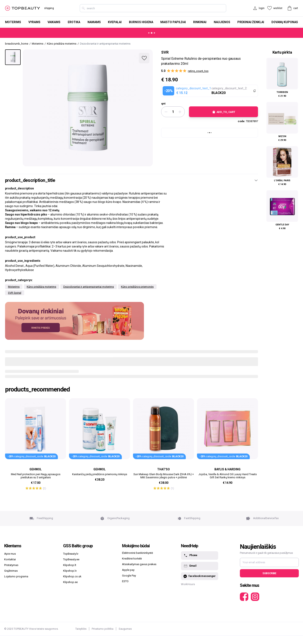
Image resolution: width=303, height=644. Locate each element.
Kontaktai (10, 559)
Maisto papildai (173, 22)
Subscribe (269, 573)
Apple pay (128, 570)
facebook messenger (200, 576)
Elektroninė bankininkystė (138, 553)
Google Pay (129, 576)
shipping (49, 8)
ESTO (125, 581)
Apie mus (10, 554)
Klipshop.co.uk (72, 576)
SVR (165, 52)
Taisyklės (81, 629)
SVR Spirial (15, 293)
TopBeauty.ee (71, 559)
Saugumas (125, 629)
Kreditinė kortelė (132, 559)
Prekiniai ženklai (251, 22)
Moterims (13, 22)
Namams (94, 22)
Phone (190, 555)
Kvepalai (115, 22)
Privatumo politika (103, 629)
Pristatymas (11, 565)
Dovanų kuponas (285, 22)
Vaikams (54, 22)
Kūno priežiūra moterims (41, 287)
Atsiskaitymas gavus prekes (139, 564)
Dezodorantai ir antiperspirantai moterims (89, 287)
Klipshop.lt (70, 565)
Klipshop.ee (70, 582)
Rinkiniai (200, 22)
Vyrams (34, 22)
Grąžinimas (11, 571)
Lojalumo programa (16, 576)
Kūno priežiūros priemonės (137, 287)
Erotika (74, 22)
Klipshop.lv (70, 571)
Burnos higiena (141, 22)
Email (190, 566)
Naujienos (222, 22)
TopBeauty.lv (71, 554)
